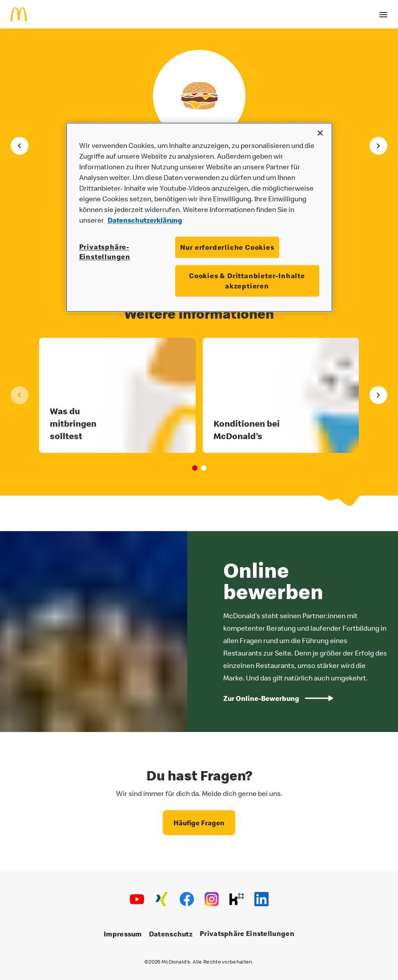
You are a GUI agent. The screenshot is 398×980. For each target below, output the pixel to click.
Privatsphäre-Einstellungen (105, 252)
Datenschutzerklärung (145, 220)
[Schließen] (320, 133)
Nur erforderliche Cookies (227, 247)
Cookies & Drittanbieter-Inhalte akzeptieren (247, 281)
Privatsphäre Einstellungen (247, 934)
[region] (199, 217)
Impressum (123, 934)
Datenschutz (171, 934)
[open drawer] (383, 15)
